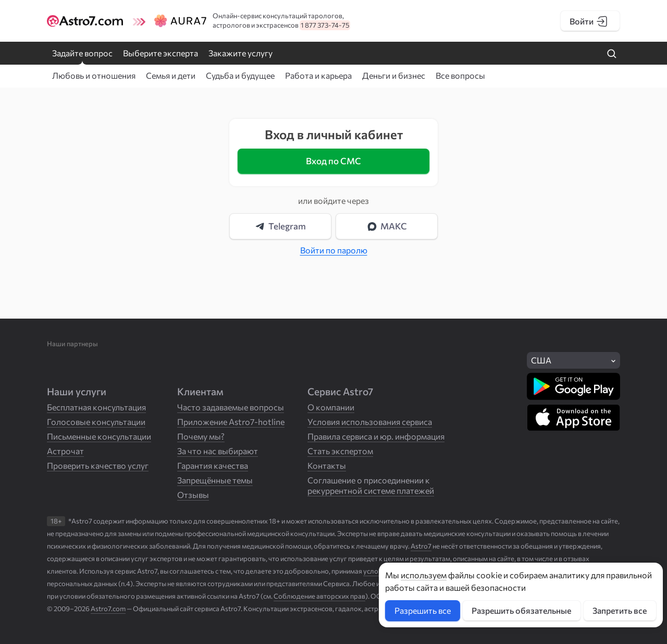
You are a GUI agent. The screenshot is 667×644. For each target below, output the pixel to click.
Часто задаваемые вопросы (231, 407)
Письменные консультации (99, 436)
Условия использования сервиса (370, 422)
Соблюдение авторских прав (319, 596)
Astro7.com (108, 609)
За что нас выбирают (218, 451)
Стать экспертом (340, 451)
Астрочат (65, 451)
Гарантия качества (213, 465)
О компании (331, 407)
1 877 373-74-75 (325, 25)
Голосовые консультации (96, 422)
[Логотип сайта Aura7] (171, 21)
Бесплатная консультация (96, 407)
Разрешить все (423, 610)
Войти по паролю (334, 250)
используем (424, 575)
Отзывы (193, 495)
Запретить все (620, 610)
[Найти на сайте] (612, 54)
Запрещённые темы (215, 480)
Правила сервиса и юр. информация (376, 436)
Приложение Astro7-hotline (231, 422)
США (541, 360)
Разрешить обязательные (521, 610)
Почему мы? (201, 436)
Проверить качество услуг (98, 465)
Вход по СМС (333, 161)
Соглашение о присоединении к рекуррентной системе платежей (371, 485)
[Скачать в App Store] (573, 418)
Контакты (327, 465)
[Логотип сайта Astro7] (87, 21)
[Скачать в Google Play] (573, 386)
